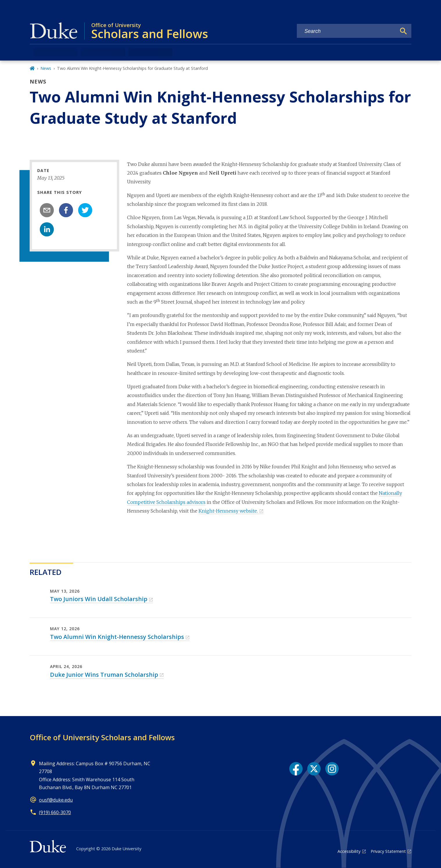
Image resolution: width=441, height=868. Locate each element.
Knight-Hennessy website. (228, 511)
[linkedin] (47, 229)
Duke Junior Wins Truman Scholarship (104, 675)
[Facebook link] (296, 769)
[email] (47, 210)
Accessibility (349, 851)
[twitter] (85, 210)
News (46, 68)
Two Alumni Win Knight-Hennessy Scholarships (117, 637)
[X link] (314, 769)
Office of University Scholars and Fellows (102, 737)
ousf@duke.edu (56, 800)
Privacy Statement (388, 851)
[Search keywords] (347, 31)
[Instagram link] (332, 769)
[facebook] (66, 210)
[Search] (403, 31)
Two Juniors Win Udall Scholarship (99, 599)
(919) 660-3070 (55, 812)
